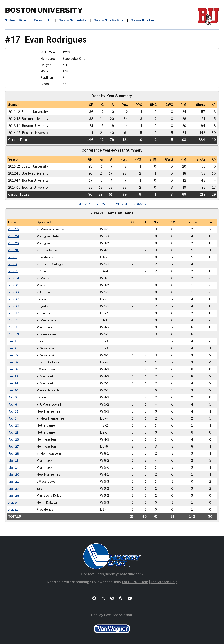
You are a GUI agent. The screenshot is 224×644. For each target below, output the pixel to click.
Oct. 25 (14, 243)
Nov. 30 (14, 313)
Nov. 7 (13, 264)
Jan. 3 (12, 341)
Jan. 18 (13, 369)
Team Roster (143, 21)
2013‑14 (121, 204)
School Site (16, 21)
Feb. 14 (14, 418)
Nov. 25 (14, 299)
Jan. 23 (13, 376)
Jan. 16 (13, 362)
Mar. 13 (13, 460)
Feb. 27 (14, 446)
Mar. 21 (13, 481)
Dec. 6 (13, 327)
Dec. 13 (14, 334)
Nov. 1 (13, 257)
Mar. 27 (14, 488)
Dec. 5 (13, 320)
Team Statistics (109, 21)
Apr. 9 (13, 502)
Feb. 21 (13, 432)
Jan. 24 (13, 383)
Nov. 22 (14, 292)
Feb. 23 (14, 439)
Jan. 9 (12, 348)
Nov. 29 (14, 306)
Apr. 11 (13, 510)
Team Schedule (73, 21)
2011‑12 (83, 204)
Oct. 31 (13, 250)
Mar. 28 (14, 495)
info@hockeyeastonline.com (120, 574)
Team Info (43, 21)
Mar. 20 (14, 474)
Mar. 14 (14, 467)
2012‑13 (102, 204)
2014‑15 (141, 204)
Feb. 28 (14, 453)
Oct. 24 (14, 236)
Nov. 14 (14, 278)
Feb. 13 (13, 411)
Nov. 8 (13, 271)
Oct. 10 (14, 229)
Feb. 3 (13, 397)
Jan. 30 (13, 390)
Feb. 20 (14, 425)
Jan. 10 (13, 355)
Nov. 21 (14, 285)
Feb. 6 (13, 404)
